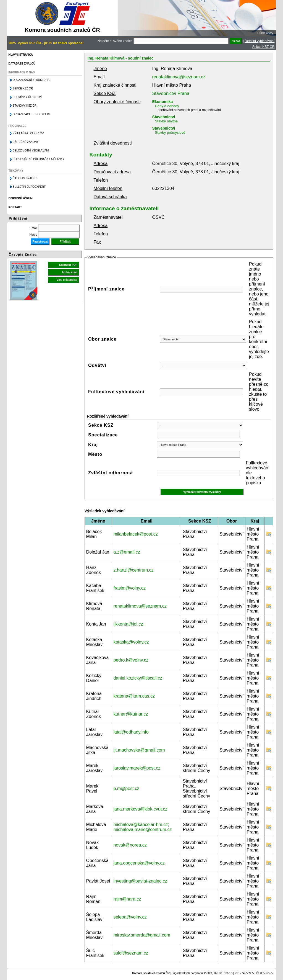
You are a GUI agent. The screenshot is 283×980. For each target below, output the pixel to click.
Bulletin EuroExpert (29, 187)
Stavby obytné (166, 121)
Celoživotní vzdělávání (31, 151)
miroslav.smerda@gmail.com (142, 935)
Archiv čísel (69, 272)
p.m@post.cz (126, 789)
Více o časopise (67, 280)
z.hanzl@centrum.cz (133, 570)
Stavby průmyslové (170, 133)
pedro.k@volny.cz (131, 660)
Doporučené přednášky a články (39, 159)
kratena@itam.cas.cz (134, 696)
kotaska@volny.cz (131, 642)
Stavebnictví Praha (171, 93)
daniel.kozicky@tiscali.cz (138, 678)
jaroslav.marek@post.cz (137, 768)
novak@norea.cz (130, 845)
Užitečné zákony (26, 142)
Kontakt (15, 207)
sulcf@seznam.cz (131, 953)
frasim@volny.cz (129, 588)
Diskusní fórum (21, 198)
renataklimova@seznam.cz (179, 77)
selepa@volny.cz (130, 917)
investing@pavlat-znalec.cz (140, 881)
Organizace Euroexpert (32, 114)
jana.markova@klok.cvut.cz (140, 809)
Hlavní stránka (21, 55)
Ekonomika (163, 102)
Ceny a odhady (167, 106)
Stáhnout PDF (68, 265)
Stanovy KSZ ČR (25, 106)
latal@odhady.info (131, 732)
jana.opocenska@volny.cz (139, 863)
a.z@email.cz (127, 552)
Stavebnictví (164, 117)
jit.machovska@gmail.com (139, 750)
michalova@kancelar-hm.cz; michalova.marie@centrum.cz (142, 827)
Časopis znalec (25, 178)
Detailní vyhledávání (260, 41)
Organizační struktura (31, 80)
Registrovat (40, 242)
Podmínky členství (27, 97)
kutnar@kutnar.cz (131, 714)
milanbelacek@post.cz (135, 534)
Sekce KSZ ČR (264, 47)
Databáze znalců (22, 64)
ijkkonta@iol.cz (128, 624)
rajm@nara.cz (127, 899)
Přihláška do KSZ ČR (28, 133)
